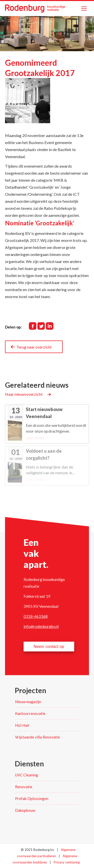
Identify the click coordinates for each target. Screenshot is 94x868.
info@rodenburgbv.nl (41, 626)
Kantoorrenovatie (30, 713)
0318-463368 (36, 616)
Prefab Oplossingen (32, 798)
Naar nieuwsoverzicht (24, 394)
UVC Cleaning (27, 775)
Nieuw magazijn (28, 702)
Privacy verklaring (67, 862)
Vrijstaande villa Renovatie (37, 737)
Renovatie (24, 787)
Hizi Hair (22, 725)
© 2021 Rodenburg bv (37, 850)
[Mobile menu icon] (84, 9)
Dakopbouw (25, 810)
